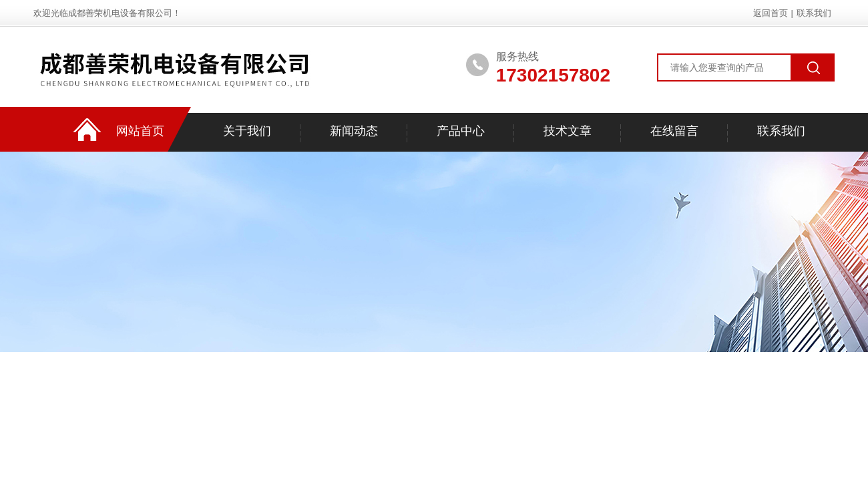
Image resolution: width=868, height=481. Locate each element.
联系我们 (814, 13)
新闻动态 (354, 131)
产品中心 (461, 131)
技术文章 (568, 131)
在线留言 (674, 131)
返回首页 (771, 13)
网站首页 (140, 131)
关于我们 (247, 131)
